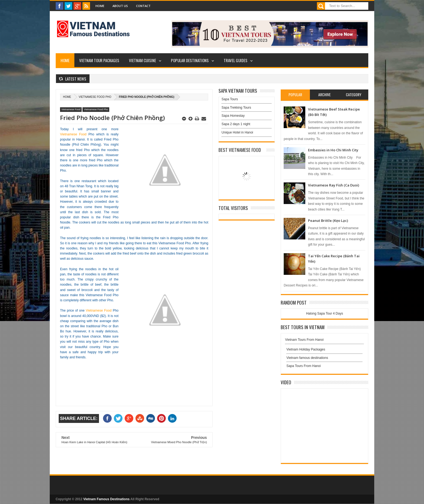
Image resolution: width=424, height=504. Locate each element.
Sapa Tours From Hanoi (304, 366)
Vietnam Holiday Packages (324, 351)
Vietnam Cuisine (143, 60)
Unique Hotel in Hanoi (237, 132)
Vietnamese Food (71, 109)
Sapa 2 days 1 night (236, 124)
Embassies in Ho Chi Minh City (333, 150)
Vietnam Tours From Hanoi (304, 340)
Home (100, 6)
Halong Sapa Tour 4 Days (325, 313)
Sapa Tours (230, 99)
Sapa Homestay (233, 116)
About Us (120, 6)
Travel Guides (236, 60)
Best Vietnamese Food (240, 150)
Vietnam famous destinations (307, 358)
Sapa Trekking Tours (236, 108)
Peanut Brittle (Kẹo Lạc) (328, 221)
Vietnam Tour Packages (99, 60)
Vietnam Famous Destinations (106, 499)
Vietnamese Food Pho (95, 97)
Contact (143, 6)
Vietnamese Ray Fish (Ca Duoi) (334, 185)
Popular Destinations (190, 60)
